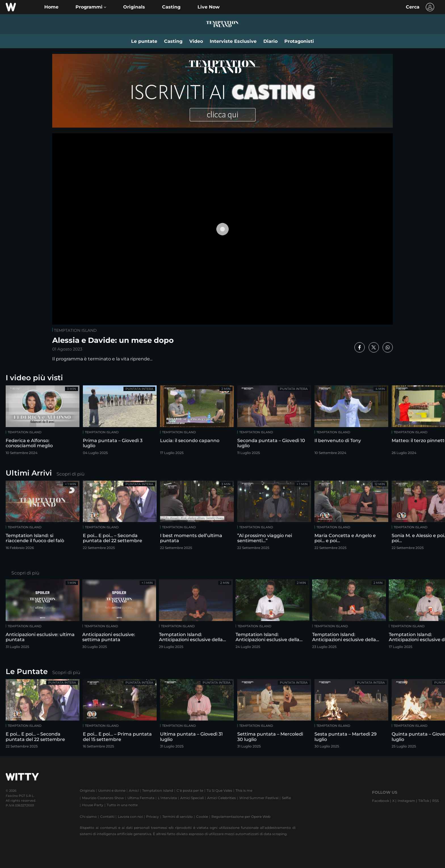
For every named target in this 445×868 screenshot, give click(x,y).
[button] (91, 7)
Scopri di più (71, 474)
